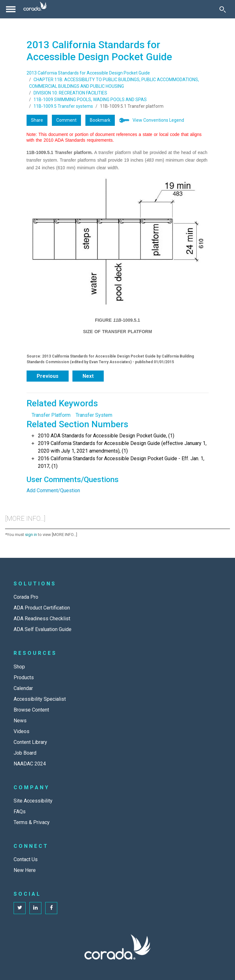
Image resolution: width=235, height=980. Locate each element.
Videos (22, 731)
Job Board (25, 753)
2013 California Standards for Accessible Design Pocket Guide (88, 73)
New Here (25, 870)
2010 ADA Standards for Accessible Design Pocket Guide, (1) (106, 436)
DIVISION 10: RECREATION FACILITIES (70, 93)
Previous (48, 376)
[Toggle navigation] (11, 9)
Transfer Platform (51, 415)
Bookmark (100, 120)
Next (88, 376)
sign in (31, 535)
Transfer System (94, 415)
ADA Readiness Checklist (42, 619)
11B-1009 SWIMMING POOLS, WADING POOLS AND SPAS (90, 100)
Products (24, 677)
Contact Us (26, 859)
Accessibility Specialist (40, 699)
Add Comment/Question (53, 490)
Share (37, 120)
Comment (66, 120)
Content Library (30, 742)
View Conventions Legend (158, 120)
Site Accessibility (33, 801)
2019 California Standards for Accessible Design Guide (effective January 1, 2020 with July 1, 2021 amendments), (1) (122, 447)
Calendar (23, 688)
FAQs (20, 812)
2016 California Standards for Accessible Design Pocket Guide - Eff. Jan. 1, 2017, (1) (121, 462)
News (20, 721)
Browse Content (31, 710)
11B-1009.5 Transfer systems (63, 106)
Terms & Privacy (32, 822)
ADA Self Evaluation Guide (43, 629)
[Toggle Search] (223, 9)
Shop (19, 667)
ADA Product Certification (42, 608)
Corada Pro (26, 597)
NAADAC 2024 (30, 764)
